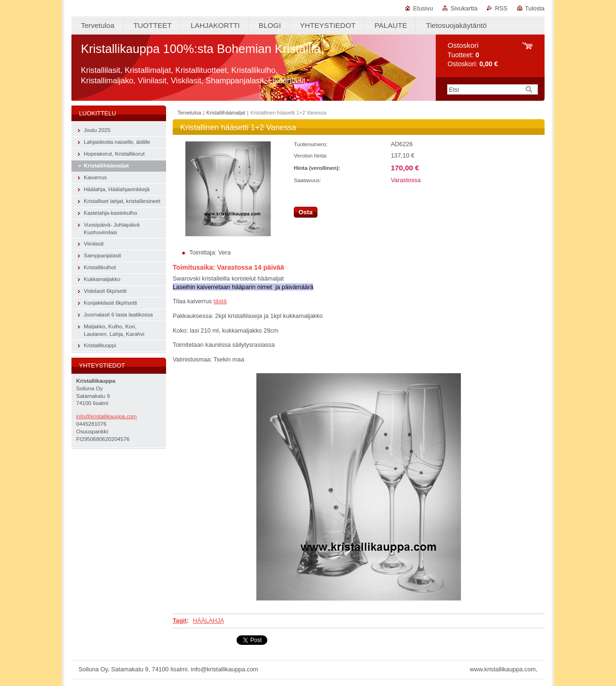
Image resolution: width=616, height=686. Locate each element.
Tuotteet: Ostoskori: (473, 55)
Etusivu (423, 8)
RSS (501, 8)
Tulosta (535, 8)
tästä (220, 301)
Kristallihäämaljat (226, 113)
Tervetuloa (189, 113)
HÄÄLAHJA (208, 620)
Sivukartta (464, 8)
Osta (306, 212)
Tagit (180, 620)
